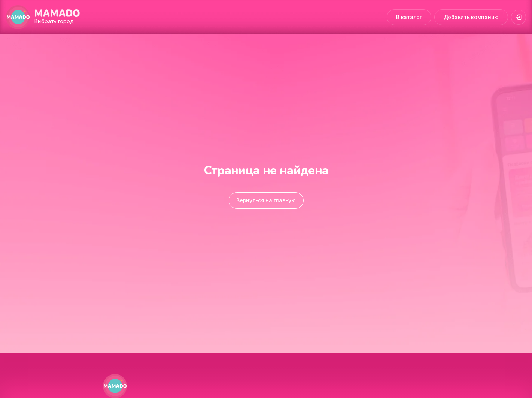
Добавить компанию (471, 17)
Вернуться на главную (266, 200)
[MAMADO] (18, 17)
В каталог (409, 17)
